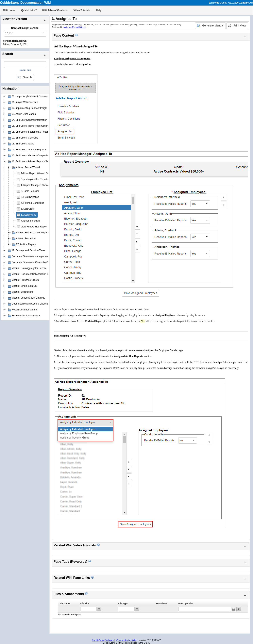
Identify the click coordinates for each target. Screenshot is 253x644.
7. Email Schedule (30, 221)
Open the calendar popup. (233, 609)
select (43, 33)
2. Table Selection (30, 191)
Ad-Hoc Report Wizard (75, 27)
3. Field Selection (30, 197)
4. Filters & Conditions (32, 203)
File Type (123, 603)
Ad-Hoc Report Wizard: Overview (38, 173)
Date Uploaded (186, 603)
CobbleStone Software (103, 640)
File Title (85, 603)
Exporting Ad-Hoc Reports (34, 179)
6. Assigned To (28, 215)
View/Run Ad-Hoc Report (34, 227)
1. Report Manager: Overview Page (39, 185)
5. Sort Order (28, 209)
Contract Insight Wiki (126, 640)
